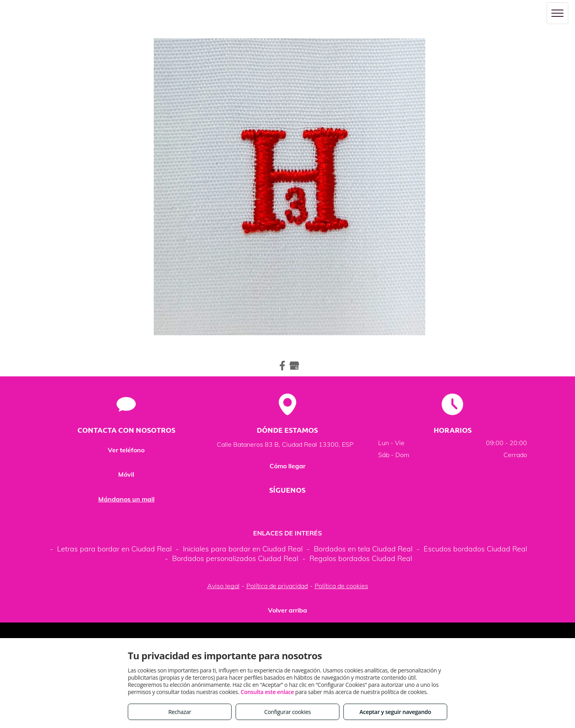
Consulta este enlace (267, 692)
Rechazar (179, 712)
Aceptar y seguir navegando (395, 712)
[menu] (557, 13)
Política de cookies (341, 586)
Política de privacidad (277, 586)
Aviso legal (223, 586)
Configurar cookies (288, 712)
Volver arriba (287, 610)
